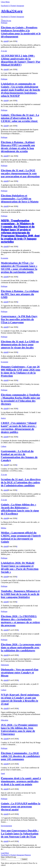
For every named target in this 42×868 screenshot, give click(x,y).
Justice (3, 418)
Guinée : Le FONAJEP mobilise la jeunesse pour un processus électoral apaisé (21, 806)
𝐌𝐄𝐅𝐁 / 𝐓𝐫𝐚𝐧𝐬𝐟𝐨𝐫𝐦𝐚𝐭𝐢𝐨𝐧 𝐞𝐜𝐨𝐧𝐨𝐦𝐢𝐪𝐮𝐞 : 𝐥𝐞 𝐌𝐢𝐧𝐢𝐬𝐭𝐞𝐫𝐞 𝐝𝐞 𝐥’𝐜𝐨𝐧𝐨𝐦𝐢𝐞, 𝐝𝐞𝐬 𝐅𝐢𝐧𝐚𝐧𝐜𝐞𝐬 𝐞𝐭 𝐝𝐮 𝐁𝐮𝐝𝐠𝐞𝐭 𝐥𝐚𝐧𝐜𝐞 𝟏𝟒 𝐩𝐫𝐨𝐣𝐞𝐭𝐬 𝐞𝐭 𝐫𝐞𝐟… (20, 231)
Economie (5, 258)
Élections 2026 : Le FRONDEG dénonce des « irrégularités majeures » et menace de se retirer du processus (20, 621)
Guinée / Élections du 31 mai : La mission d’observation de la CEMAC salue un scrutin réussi (20, 118)
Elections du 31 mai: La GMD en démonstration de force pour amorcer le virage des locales (20, 344)
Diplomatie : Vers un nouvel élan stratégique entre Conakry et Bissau (20, 672)
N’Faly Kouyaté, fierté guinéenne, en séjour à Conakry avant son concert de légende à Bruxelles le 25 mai (20, 699)
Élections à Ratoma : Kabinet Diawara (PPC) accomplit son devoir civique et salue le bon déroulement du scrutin (18, 147)
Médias (4, 528)
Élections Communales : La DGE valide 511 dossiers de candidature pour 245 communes (20, 756)
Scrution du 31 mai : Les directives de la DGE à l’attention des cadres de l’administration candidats (21, 482)
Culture (4, 446)
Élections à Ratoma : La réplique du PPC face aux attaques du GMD (20, 294)
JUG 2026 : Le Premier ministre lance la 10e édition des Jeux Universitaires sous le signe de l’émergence (19, 729)
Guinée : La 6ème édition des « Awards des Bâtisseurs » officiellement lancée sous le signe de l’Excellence (20, 509)
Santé (3, 773)
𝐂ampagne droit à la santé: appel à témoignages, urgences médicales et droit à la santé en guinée (21, 781)
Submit (24, 859)
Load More (5, 853)
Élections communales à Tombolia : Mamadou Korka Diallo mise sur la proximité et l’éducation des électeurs (21, 399)
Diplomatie (5, 665)
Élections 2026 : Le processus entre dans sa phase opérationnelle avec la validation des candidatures (21, 647)
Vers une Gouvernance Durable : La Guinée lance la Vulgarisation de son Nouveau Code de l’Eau (20, 834)
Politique (4, 23)
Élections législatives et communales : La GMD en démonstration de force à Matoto (20, 199)
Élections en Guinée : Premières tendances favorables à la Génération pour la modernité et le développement (21, 32)
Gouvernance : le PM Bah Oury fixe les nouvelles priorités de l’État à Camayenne (19, 319)
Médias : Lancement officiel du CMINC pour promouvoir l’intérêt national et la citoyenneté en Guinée (21, 537)
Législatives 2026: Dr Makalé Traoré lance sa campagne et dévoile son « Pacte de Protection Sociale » (20, 567)
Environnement (6, 826)
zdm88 (6, 41)
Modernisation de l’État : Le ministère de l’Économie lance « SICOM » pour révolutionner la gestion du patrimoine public (19, 267)
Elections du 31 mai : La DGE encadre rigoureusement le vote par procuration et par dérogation (20, 173)
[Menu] (2, 19)
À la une (4, 51)
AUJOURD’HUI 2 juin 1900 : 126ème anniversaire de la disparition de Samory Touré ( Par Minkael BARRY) (21, 60)
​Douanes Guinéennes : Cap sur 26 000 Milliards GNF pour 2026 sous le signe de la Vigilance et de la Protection (21, 371)
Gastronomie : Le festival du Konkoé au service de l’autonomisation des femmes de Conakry (19, 456)
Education (5, 720)
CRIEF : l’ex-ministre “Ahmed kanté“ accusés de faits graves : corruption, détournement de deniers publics (19, 427)
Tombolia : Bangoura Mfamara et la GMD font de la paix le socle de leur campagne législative (20, 594)
